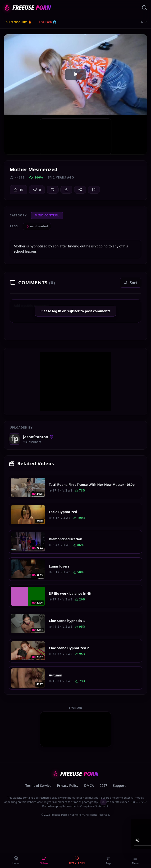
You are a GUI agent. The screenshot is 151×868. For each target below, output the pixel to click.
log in (57, 311)
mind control (37, 226)
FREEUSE (27, 8)
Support (119, 785)
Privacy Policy (68, 785)
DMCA (89, 785)
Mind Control (47, 215)
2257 (103, 785)
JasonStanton (38, 437)
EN (143, 22)
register (73, 311)
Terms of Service (38, 785)
